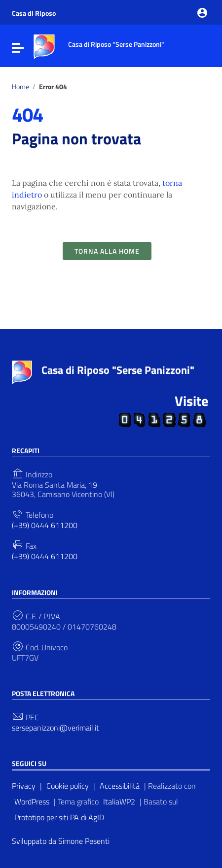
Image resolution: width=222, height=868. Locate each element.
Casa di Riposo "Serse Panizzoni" (118, 370)
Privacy (24, 786)
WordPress (32, 801)
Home (20, 87)
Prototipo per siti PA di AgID (59, 817)
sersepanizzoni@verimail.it (55, 728)
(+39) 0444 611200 (45, 525)
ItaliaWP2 (119, 801)
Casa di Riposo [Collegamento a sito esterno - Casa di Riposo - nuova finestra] (34, 13)
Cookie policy (68, 786)
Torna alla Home (107, 251)
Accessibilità (120, 786)
